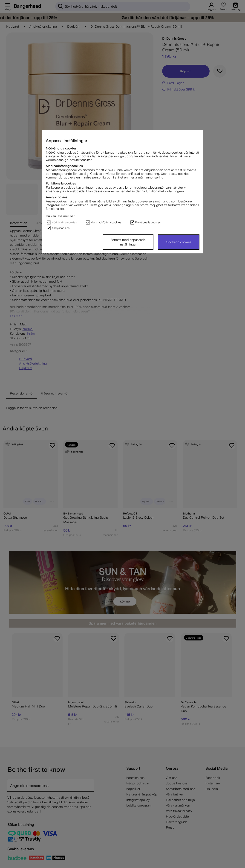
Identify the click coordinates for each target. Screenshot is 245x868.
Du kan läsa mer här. (60, 216)
